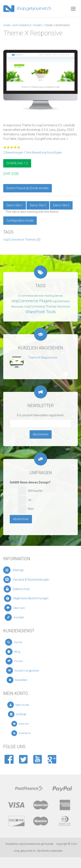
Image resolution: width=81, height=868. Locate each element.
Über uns (21, 608)
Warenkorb (28, 733)
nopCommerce (27, 844)
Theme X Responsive (42, 358)
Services (64, 306)
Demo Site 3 (61, 205)
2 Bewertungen (13, 152)
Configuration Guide (20, 220)
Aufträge (27, 714)
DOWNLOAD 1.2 (17, 163)
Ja (29, 500)
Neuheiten (26, 680)
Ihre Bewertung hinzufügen (44, 152)
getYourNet (47, 844)
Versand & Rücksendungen (29, 580)
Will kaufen (35, 491)
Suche (22, 642)
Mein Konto (28, 705)
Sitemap (18, 570)
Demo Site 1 (15, 205)
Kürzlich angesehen (29, 671)
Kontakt (22, 617)
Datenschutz (22, 589)
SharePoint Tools (41, 312)
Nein (31, 509)
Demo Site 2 (38, 205)
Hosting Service (53, 296)
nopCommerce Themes (20, 240)
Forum (23, 661)
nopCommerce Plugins (32, 301)
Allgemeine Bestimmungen (29, 599)
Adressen (27, 724)
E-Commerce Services (31, 296)
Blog (22, 652)
